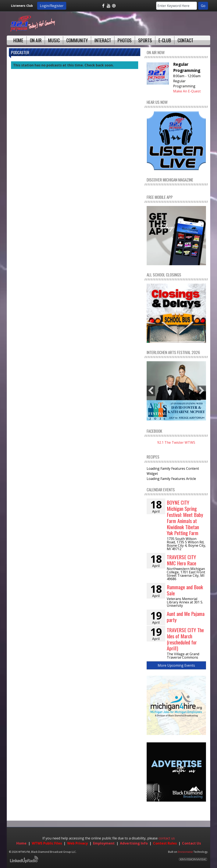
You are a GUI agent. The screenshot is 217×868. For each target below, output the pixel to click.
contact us (167, 838)
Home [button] (18, 40)
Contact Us (191, 843)
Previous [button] (151, 391)
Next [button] (202, 391)
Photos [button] (125, 40)
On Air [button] (36, 40)
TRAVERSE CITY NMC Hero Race (182, 560)
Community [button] (77, 40)
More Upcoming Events (176, 665)
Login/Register (52, 6)
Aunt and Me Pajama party (186, 617)
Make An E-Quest (187, 91)
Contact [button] (185, 40)
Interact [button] (103, 40)
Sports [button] (145, 40)
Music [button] (54, 40)
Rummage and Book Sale (185, 590)
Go (203, 6)
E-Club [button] (165, 40)
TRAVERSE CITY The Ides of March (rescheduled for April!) (185, 639)
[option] (176, 391)
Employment (104, 843)
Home (21, 843)
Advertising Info (134, 843)
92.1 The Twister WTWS (176, 442)
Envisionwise (185, 852)
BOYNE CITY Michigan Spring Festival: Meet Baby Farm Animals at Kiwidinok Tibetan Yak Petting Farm (185, 518)
